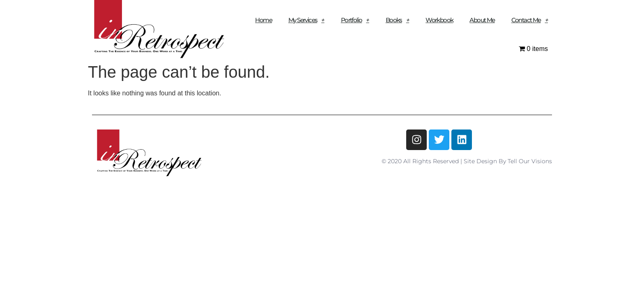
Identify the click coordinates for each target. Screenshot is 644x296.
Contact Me (530, 20)
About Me (482, 20)
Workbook (439, 20)
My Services (306, 20)
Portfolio (355, 20)
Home (263, 20)
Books (397, 20)
